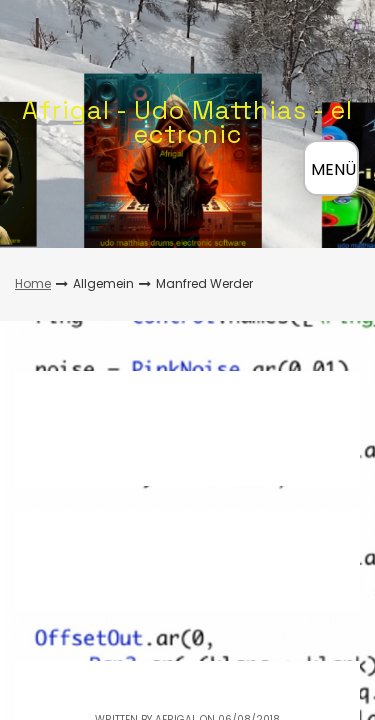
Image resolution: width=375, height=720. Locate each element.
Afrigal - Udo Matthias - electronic (187, 122)
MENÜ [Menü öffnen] (333, 169)
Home (33, 283)
